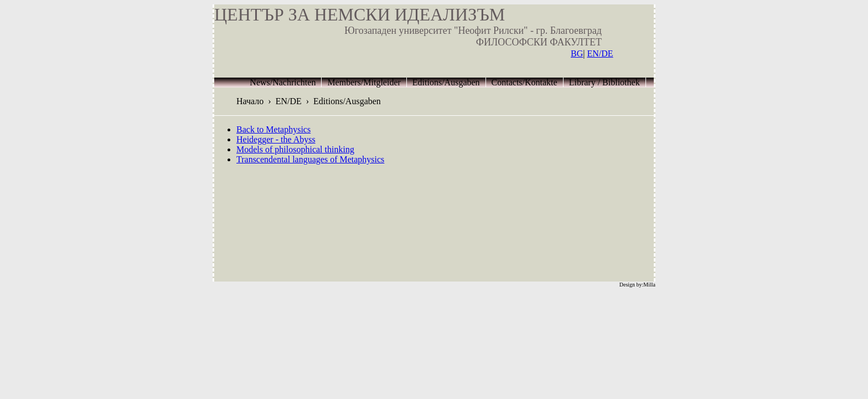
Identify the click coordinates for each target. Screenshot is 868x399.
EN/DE (600, 53)
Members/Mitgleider (364, 82)
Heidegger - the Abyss (276, 139)
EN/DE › (294, 101)
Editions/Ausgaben (446, 82)
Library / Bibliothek (604, 82)
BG (577, 53)
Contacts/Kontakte (525, 82)
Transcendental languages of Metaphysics (310, 159)
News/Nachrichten (283, 82)
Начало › (256, 101)
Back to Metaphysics (273, 129)
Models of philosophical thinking (295, 149)
